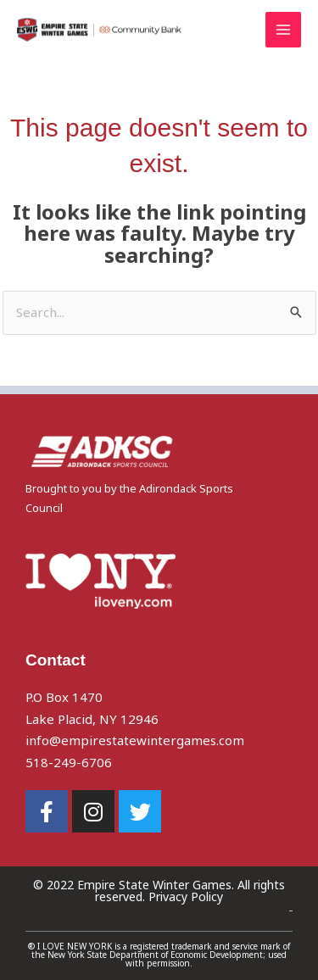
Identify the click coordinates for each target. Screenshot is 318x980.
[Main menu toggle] (284, 30)
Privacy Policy (186, 896)
